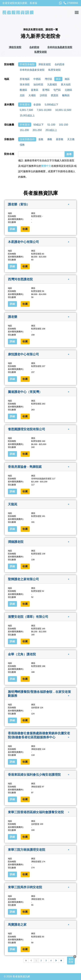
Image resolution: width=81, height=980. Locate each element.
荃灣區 (46, 90)
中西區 (37, 79)
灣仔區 (48, 79)
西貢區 (55, 95)
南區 (67, 79)
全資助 (37, 105)
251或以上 (51, 130)
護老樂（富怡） (19, 204)
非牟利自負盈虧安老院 (60, 47)
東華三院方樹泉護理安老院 (27, 850)
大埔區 (32, 95)
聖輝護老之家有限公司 (23, 579)
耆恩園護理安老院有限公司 (27, 429)
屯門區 (57, 90)
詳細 (12, 229)
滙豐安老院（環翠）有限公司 (28, 617)
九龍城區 (52, 84)
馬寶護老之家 (17, 925)
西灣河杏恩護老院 (20, 279)
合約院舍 (34, 47)
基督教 (60, 139)
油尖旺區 (38, 84)
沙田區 (43, 95)
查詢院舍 (71, 961)
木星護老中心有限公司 (23, 242)
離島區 (66, 95)
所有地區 (25, 79)
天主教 (71, 139)
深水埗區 (25, 84)
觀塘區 (23, 90)
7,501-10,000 (44, 110)
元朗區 (68, 90)
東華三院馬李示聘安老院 (25, 887)
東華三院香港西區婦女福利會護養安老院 (36, 812)
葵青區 (35, 90)
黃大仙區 (66, 84)
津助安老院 (15, 47)
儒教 (22, 145)
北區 (22, 95)
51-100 (51, 125)
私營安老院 (40, 52)
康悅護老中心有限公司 (23, 354)
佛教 (50, 139)
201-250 (37, 130)
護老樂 (13, 317)
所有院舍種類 (27, 64)
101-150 (64, 125)
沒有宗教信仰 (27, 139)
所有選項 (25, 105)
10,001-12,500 (63, 110)
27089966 (71, 3)
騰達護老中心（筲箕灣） (25, 392)
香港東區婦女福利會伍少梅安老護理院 (34, 775)
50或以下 (38, 125)
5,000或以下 (52, 105)
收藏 (25, 229)
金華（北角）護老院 (22, 654)
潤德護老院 (16, 542)
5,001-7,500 (26, 110)
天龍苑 (13, 504)
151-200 (24, 130)
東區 (58, 79)
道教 (41, 139)
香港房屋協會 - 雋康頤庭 (25, 467)
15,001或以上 (27, 115)
